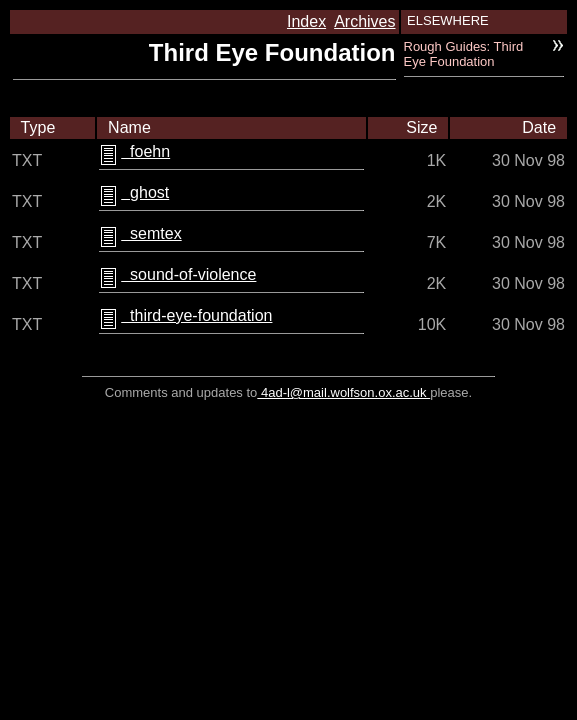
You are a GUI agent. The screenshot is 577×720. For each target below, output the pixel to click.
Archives (364, 21)
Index (306, 21)
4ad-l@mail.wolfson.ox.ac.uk (343, 392)
